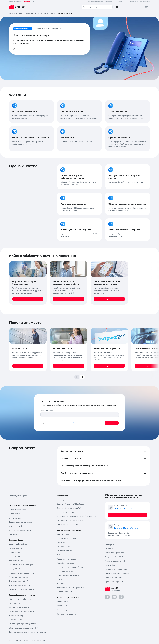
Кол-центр (61, 584)
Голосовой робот (64, 547)
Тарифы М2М (62, 606)
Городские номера (16, 569)
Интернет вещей (16, 526)
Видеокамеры (15, 603)
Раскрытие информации (115, 553)
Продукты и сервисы (49, 14)
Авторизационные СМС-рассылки (70, 588)
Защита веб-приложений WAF (69, 508)
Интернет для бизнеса (18, 510)
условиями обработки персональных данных (77, 423)
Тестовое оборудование (66, 614)
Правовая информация (114, 582)
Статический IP (15, 534)
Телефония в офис (16, 561)
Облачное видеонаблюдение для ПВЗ (24, 628)
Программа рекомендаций (116, 578)
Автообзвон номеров (65, 563)
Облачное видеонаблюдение (20, 599)
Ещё (34, 2)
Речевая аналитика (65, 551)
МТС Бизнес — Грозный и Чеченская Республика (25, 14)
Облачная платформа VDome (69, 525)
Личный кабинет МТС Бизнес (119, 536)
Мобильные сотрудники (66, 539)
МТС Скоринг (62, 555)
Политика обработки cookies (116, 561)
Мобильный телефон (47, 411)
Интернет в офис (16, 514)
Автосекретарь (63, 534)
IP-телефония (14, 557)
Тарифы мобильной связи (19, 544)
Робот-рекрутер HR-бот (66, 571)
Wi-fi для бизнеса (16, 518)
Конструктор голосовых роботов (70, 567)
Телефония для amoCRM (18, 581)
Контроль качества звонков (68, 575)
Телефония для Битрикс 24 (19, 585)
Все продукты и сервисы (19, 496)
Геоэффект (61, 543)
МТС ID (60, 580)
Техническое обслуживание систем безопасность (28, 632)
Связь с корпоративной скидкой (22, 589)
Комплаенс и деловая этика (116, 569)
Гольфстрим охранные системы (21, 612)
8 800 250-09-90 (126, 528)
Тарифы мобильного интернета (21, 522)
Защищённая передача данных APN (71, 520)
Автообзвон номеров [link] (65, 14)
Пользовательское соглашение (117, 573)
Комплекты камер (16, 616)
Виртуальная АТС (16, 548)
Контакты (109, 549)
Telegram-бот (124, 533)
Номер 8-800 (14, 552)
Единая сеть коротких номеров (21, 565)
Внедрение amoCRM (65, 592)
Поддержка (113, 533)
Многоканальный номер (18, 577)
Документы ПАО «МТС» (114, 557)
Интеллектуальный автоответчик (22, 573)
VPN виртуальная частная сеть (21, 530)
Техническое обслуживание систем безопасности (76, 516)
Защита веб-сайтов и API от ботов (70, 504)
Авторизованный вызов (66, 559)
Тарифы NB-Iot (63, 602)
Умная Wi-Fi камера (17, 620)
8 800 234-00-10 (126, 2)
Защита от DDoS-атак (66, 512)
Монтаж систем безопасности (21, 607)
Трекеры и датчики (65, 610)
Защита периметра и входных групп (23, 624)
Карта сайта (110, 565)
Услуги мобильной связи (18, 500)
